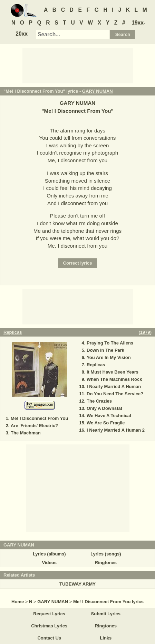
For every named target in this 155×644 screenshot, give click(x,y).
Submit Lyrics (106, 614)
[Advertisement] (78, 65)
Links (106, 638)
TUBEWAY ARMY (77, 584)
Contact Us (49, 638)
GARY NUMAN (98, 91)
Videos (49, 563)
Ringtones (106, 563)
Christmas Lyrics (49, 626)
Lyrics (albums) (49, 554)
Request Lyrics (49, 614)
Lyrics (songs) (106, 554)
